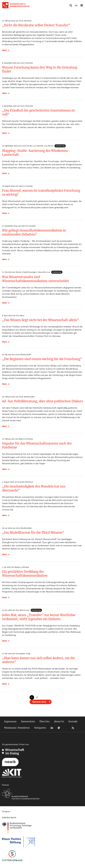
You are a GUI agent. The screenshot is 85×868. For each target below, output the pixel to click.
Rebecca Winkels (26, 439)
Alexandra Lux (44, 272)
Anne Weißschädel (23, 354)
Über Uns (44, 721)
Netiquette (40, 728)
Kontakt (73, 721)
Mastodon (59, 728)
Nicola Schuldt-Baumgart (26, 272)
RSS (73, 728)
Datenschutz (28, 721)
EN (76, 5)
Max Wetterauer (23, 610)
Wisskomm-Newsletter (17, 728)
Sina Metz (20, 315)
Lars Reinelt (38, 146)
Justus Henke (27, 146)
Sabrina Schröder (26, 186)
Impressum (10, 721)
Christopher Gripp (23, 653)
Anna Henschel (25, 21)
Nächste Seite (39, 702)
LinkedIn (52, 728)
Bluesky (66, 728)
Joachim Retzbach (26, 482)
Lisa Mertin (49, 146)
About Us (59, 721)
